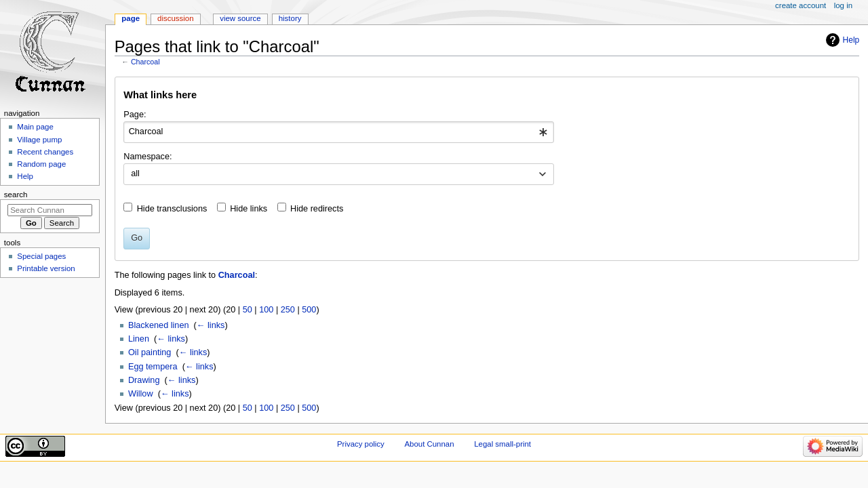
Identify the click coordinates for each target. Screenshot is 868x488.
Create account (801, 5)
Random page (41, 164)
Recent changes (45, 152)
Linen (139, 339)
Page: (135, 115)
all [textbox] (135, 174)
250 (288, 310)
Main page (35, 127)
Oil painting (150, 352)
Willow (141, 394)
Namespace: (147, 157)
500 (309, 310)
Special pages (41, 256)
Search (16, 195)
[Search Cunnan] (50, 210)
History (290, 18)
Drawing (144, 380)
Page (131, 18)
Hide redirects (317, 209)
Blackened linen (159, 325)
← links (211, 325)
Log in (843, 5)
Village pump (39, 140)
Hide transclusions (172, 209)
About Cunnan (429, 444)
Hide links (249, 209)
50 (248, 310)
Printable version (46, 268)
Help (851, 40)
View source (240, 18)
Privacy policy (361, 444)
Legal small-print (502, 444)
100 (266, 310)
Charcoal (145, 62)
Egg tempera (153, 367)
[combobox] (339, 132)
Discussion (175, 18)
